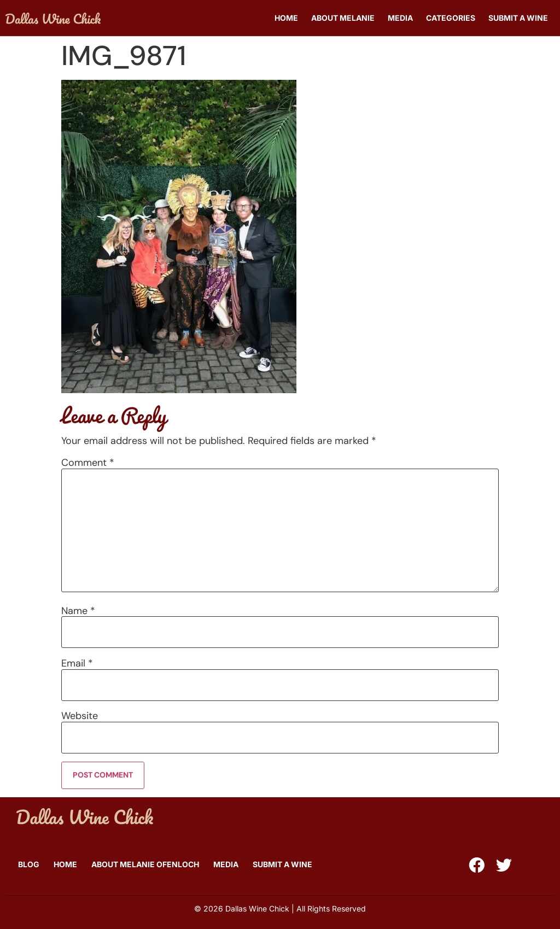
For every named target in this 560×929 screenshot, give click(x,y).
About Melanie (343, 18)
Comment (88, 463)
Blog (29, 864)
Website (80, 716)
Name (78, 611)
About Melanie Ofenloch (145, 864)
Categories (451, 18)
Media (400, 18)
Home (286, 18)
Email (77, 663)
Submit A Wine (518, 18)
